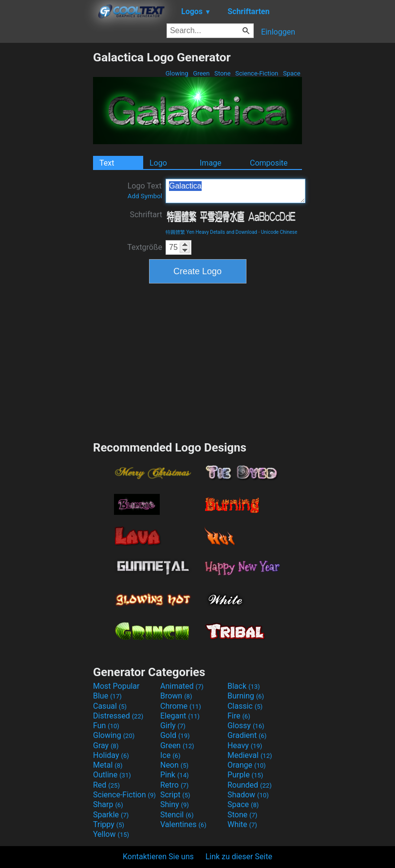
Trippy (109, 824)
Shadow (248, 795)
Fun (106, 726)
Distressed (118, 716)
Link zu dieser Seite (239, 857)
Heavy (245, 745)
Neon (174, 765)
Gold (175, 735)
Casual (110, 706)
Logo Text (145, 190)
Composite (269, 163)
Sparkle (111, 815)
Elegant (180, 716)
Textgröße (145, 247)
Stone (223, 73)
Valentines (183, 824)
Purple (245, 775)
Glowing (177, 73)
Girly (173, 726)
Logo (158, 163)
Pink (175, 775)
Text (107, 163)
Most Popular (116, 686)
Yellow (111, 834)
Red (106, 785)
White (242, 824)
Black (244, 686)
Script (175, 795)
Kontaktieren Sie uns (158, 857)
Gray (106, 745)
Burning (246, 696)
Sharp (108, 804)
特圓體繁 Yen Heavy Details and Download (211, 232)
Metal (108, 765)
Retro (174, 785)
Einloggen (278, 32)
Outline (112, 775)
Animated (182, 686)
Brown (176, 696)
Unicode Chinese (279, 232)
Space (292, 73)
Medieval (250, 755)
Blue (107, 696)
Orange (247, 765)
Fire (239, 716)
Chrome (181, 706)
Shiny (175, 804)
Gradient (247, 735)
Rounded (250, 785)
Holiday (111, 755)
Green (201, 73)
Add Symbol (145, 196)
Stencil (177, 815)
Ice (170, 755)
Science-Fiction (257, 73)
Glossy (246, 726)
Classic (245, 706)
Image (211, 163)
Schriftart (146, 215)
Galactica (235, 191)
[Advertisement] (46, 196)
